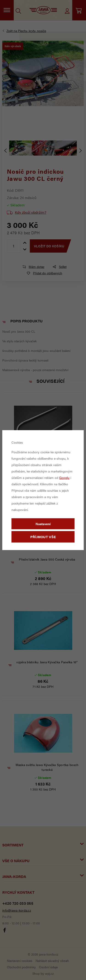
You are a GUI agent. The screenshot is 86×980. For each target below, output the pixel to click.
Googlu (64, 478)
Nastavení (43, 524)
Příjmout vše (43, 537)
